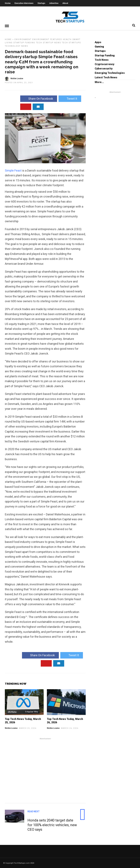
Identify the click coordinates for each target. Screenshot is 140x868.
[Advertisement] (45, 770)
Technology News (16, 46)
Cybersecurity (104, 68)
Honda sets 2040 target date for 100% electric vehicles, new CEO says (52, 825)
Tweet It (70, 98)
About (65, 3)
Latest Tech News (106, 77)
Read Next (34, 811)
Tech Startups (71, 42)
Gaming (99, 46)
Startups (41, 3)
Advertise (54, 3)
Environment (23, 39)
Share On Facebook (39, 98)
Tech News (102, 60)
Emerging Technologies (110, 73)
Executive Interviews (24, 3)
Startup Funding (24, 42)
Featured (56, 39)
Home (8, 3)
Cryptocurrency (105, 64)
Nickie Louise (11, 728)
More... (99, 82)
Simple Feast (13, 170)
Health (67, 39)
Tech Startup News (48, 42)
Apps (98, 42)
